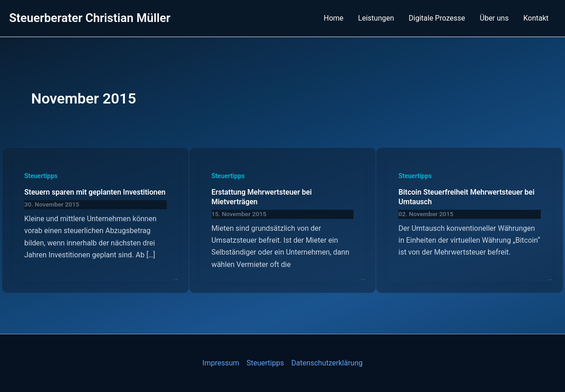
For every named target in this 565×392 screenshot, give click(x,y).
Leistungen (376, 18)
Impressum (221, 363)
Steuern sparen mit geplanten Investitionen (95, 192)
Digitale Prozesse (437, 18)
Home (334, 18)
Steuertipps (41, 176)
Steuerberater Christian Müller (90, 18)
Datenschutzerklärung (327, 363)
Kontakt (536, 18)
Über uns (494, 18)
